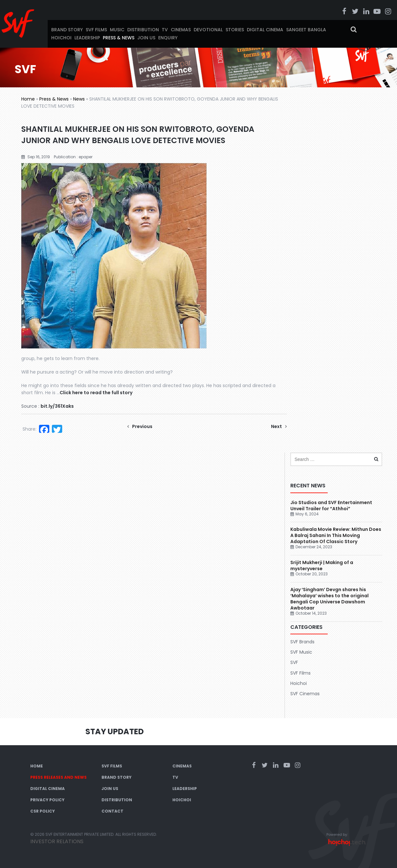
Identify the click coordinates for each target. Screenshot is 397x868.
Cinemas (181, 30)
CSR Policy (43, 811)
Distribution (143, 30)
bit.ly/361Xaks (57, 406)
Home (28, 99)
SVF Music (301, 652)
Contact (112, 811)
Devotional (208, 30)
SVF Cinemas (305, 694)
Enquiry (168, 38)
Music (117, 30)
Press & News (119, 38)
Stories (235, 30)
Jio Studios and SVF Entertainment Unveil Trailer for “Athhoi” (331, 506)
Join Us (146, 38)
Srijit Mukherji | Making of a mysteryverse (322, 566)
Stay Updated (115, 731)
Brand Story (67, 30)
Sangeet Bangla (306, 30)
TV (165, 30)
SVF (294, 662)
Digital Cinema (265, 30)
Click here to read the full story (96, 393)
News (79, 99)
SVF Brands (302, 642)
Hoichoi (61, 38)
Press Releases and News (58, 777)
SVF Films (96, 30)
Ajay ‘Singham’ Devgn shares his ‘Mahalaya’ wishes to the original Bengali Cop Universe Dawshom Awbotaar (329, 599)
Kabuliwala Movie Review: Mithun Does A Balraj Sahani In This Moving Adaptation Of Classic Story (336, 535)
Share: (29, 429)
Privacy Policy (47, 800)
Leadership (87, 38)
